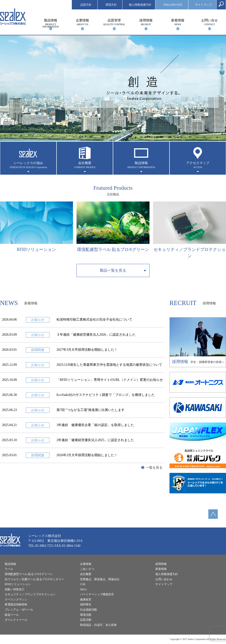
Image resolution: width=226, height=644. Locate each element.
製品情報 (51, 23)
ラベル (9, 569)
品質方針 (86, 5)
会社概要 (85, 165)
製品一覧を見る (113, 270)
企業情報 (82, 22)
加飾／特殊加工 (15, 589)
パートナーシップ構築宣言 (97, 594)
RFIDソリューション (18, 584)
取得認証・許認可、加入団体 (98, 625)
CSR (83, 584)
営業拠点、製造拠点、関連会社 (100, 579)
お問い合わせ (164, 579)
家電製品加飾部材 (16, 604)
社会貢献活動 (89, 610)
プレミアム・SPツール (19, 610)
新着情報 (178, 22)
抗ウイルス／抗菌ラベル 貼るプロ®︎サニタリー (34, 579)
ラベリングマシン (16, 600)
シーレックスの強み (28, 165)
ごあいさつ (87, 569)
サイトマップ (204, 5)
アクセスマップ (198, 165)
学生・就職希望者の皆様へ (198, 341)
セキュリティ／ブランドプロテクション (30, 594)
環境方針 (111, 5)
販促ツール (12, 615)
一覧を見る (154, 468)
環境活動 (86, 615)
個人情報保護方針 (140, 5)
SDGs (83, 589)
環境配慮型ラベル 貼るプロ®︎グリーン (29, 574)
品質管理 (114, 22)
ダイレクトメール (16, 620)
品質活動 (86, 620)
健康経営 (86, 600)
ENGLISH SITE (173, 5)
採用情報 (146, 22)
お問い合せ (210, 22)
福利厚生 (86, 604)
